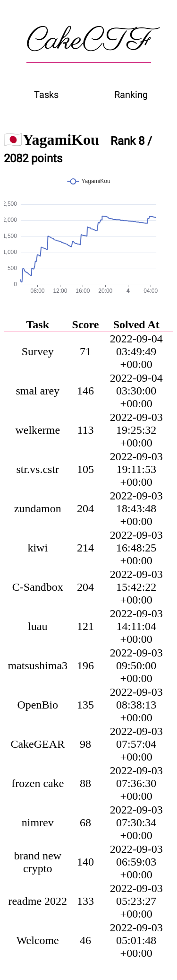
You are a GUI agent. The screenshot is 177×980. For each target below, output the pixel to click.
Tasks (46, 95)
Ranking (131, 95)
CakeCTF (89, 41)
